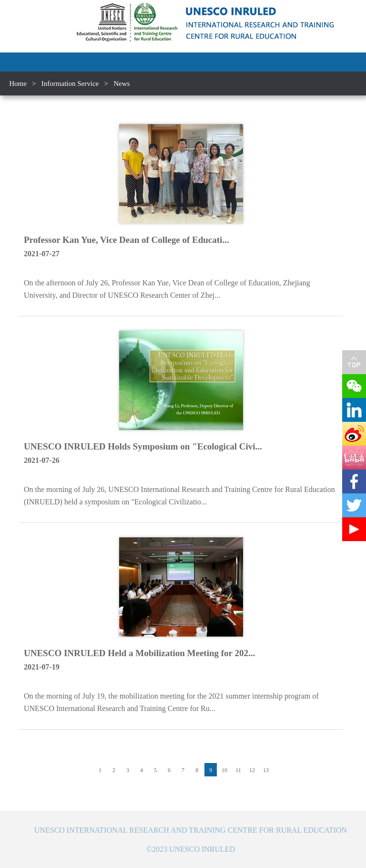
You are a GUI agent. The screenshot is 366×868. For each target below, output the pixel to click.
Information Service (70, 84)
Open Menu (356, 62)
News (122, 84)
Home (18, 84)
